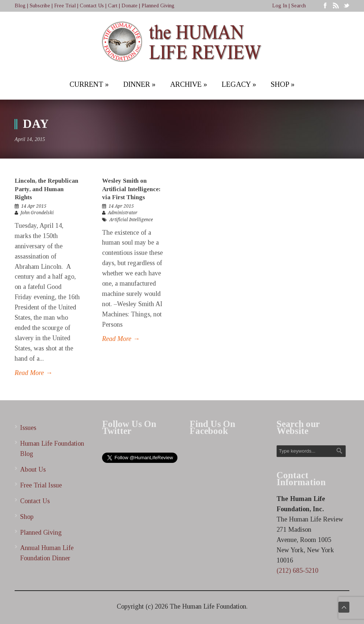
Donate (130, 6)
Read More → (33, 373)
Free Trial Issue (41, 485)
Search (299, 6)
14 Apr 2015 (34, 206)
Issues (28, 428)
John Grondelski (37, 213)
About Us (33, 469)
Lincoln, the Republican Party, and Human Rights (46, 189)
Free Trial (65, 6)
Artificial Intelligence (131, 220)
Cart (113, 6)
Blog (20, 6)
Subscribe (40, 6)
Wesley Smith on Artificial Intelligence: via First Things (131, 189)
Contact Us (92, 6)
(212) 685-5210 (297, 571)
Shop (27, 517)
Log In (280, 6)
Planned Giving (158, 6)
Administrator (123, 213)
